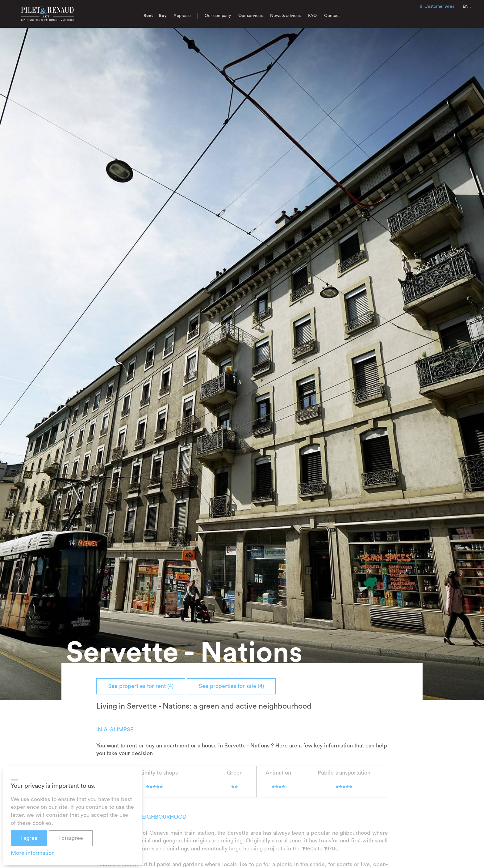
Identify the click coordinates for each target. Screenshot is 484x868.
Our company (218, 16)
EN (467, 6)
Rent (148, 16)
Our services (250, 16)
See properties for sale (234, 686)
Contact (332, 16)
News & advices (285, 16)
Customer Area (437, 6)
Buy (163, 16)
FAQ (312, 16)
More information (33, 853)
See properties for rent (142, 686)
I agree (29, 838)
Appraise (182, 16)
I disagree (71, 838)
